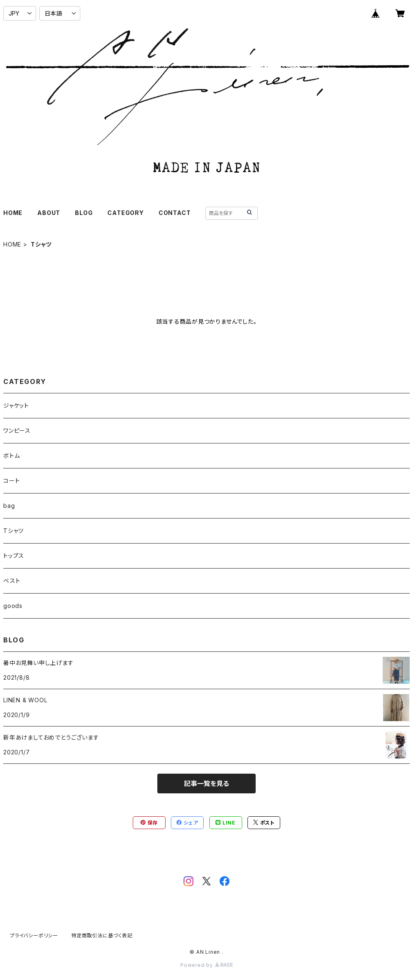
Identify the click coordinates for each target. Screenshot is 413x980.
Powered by (206, 965)
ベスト (12, 581)
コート (11, 481)
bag (9, 506)
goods (13, 606)
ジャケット (16, 405)
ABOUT (49, 213)
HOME (13, 213)
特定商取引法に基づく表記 (102, 935)
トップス (14, 556)
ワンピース (17, 431)
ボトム (11, 456)
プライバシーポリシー (34, 935)
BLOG (84, 213)
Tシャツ (14, 531)
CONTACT (175, 213)
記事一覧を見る (206, 784)
